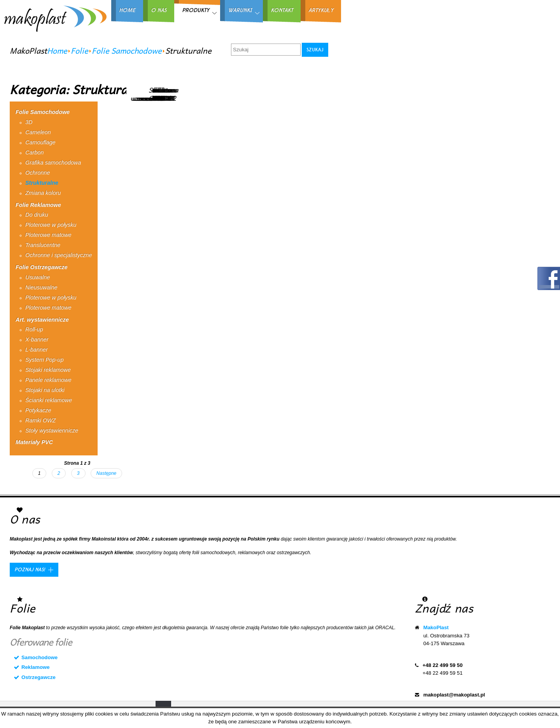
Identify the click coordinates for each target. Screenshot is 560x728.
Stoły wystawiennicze (52, 430)
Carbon (34, 152)
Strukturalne (42, 183)
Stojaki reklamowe (48, 370)
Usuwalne (38, 277)
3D (29, 122)
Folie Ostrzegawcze (42, 267)
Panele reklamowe (48, 380)
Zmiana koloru (43, 193)
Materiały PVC (34, 442)
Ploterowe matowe (48, 235)
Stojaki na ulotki (45, 390)
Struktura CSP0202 (164, 94)
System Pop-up (44, 360)
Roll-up (34, 329)
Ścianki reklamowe (49, 400)
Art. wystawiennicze (42, 320)
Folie (80, 51)
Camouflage (40, 142)
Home (57, 51)
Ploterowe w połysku (51, 225)
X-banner (37, 339)
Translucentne (43, 245)
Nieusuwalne (41, 287)
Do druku (37, 215)
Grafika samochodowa (53, 163)
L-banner (37, 350)
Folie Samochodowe (127, 51)
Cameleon (38, 132)
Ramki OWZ (40, 420)
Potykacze (38, 410)
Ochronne (38, 173)
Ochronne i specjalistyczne (59, 255)
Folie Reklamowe (38, 205)
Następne (106, 473)
